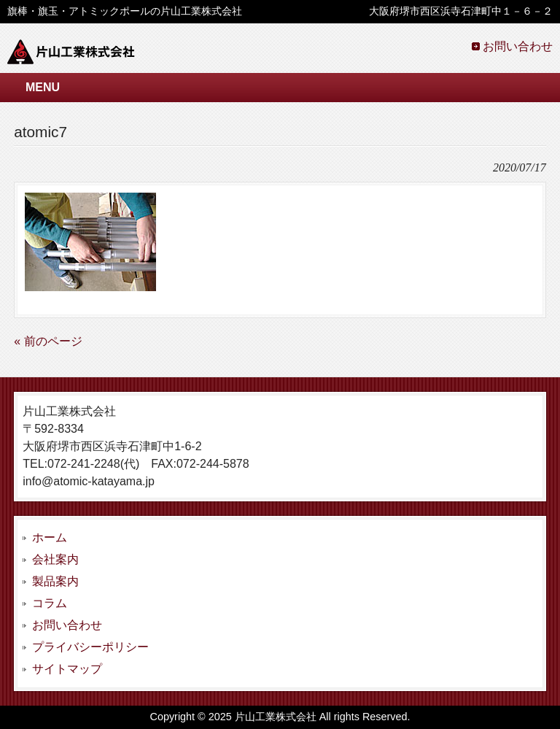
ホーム (50, 537)
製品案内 (55, 581)
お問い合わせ (518, 46)
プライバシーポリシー (90, 647)
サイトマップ (67, 669)
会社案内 (55, 559)
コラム (50, 603)
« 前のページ (48, 341)
